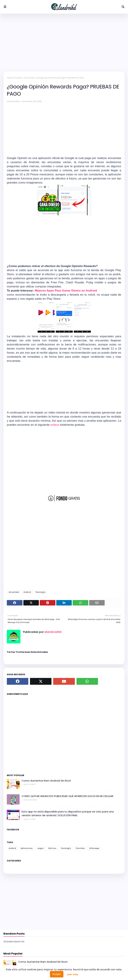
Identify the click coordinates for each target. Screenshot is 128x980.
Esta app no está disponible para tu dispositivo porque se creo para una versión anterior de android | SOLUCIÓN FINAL (68, 813)
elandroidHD (13, 101)
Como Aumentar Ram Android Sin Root (46, 781)
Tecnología (40, 592)
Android (27, 592)
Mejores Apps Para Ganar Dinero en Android (66, 290)
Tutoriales (80, 848)
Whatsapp (94, 848)
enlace (55, 425)
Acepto (57, 974)
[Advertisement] (64, 43)
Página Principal (15, 78)
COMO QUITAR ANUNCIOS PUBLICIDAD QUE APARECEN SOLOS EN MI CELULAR (67, 796)
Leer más (72, 974)
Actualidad (29, 78)
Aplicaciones (27, 848)
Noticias (52, 848)
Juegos (40, 848)
